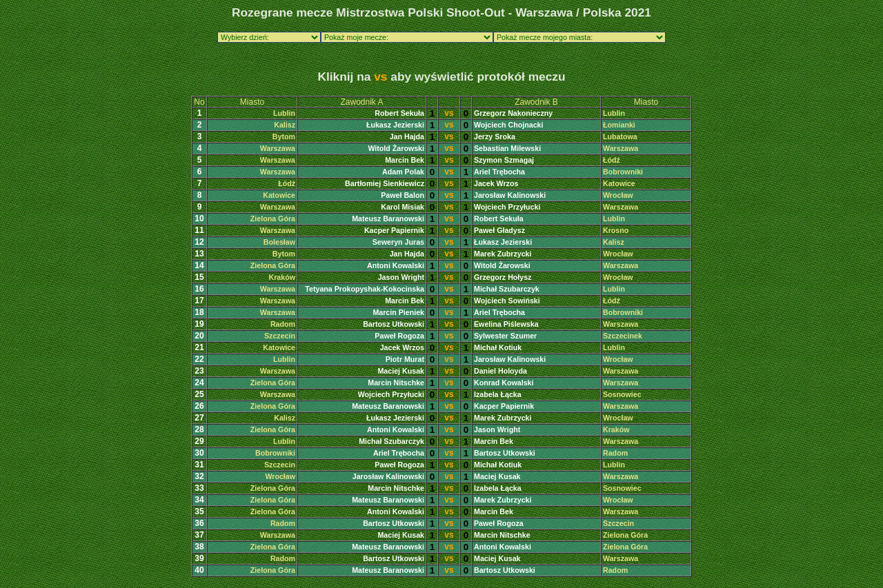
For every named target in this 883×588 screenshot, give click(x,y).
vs (449, 113)
